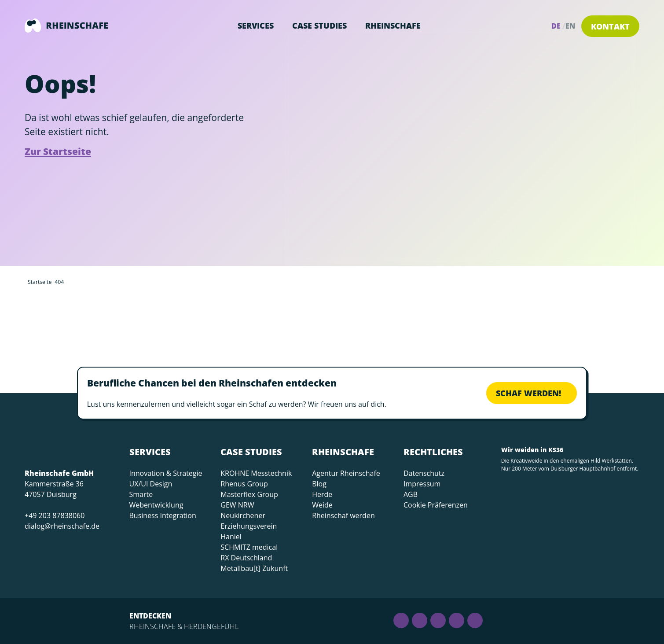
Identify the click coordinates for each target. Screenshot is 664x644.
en (570, 26)
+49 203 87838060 (55, 515)
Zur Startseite (58, 151)
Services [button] (256, 26)
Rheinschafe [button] (393, 26)
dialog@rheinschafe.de (62, 526)
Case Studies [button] (319, 26)
